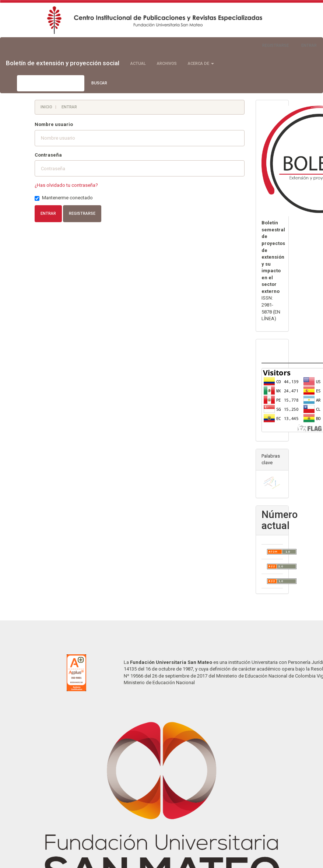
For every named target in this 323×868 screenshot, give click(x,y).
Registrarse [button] (82, 213)
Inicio (46, 107)
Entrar (309, 45)
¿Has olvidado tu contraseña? (66, 185)
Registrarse (275, 45)
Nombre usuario (54, 124)
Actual (138, 64)
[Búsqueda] (51, 83)
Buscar (99, 83)
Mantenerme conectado (64, 198)
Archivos (167, 64)
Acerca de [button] (201, 64)
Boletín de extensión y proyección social (63, 63)
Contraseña (48, 155)
